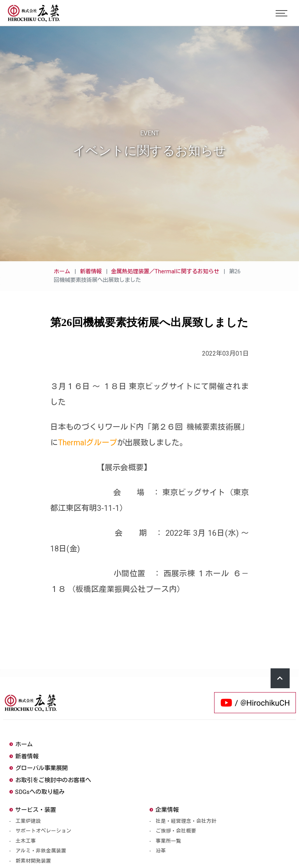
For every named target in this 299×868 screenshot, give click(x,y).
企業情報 (164, 810)
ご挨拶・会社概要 (176, 831)
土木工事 (26, 841)
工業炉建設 (28, 821)
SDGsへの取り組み (37, 792)
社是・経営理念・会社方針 (186, 821)
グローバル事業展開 (39, 768)
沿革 (161, 851)
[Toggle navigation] (281, 13)
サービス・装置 (33, 810)
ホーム (62, 272)
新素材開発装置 (33, 861)
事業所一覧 (168, 841)
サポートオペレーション (43, 831)
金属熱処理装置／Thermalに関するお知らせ (165, 272)
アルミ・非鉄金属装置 (41, 851)
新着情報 (91, 272)
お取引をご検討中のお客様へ (50, 780)
